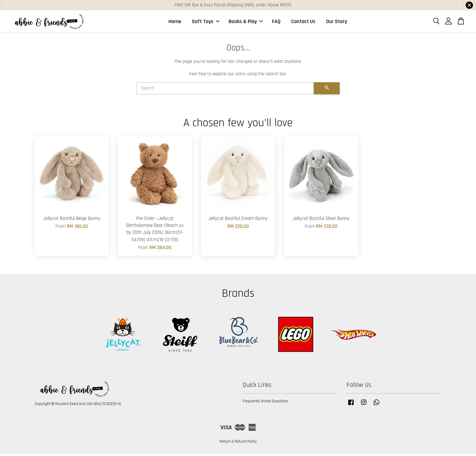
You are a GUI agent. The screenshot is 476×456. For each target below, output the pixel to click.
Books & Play (246, 22)
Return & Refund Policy (238, 443)
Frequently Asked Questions (265, 403)
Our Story (337, 22)
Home (175, 22)
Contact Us (303, 22)
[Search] (225, 90)
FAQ (276, 22)
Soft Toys (206, 22)
